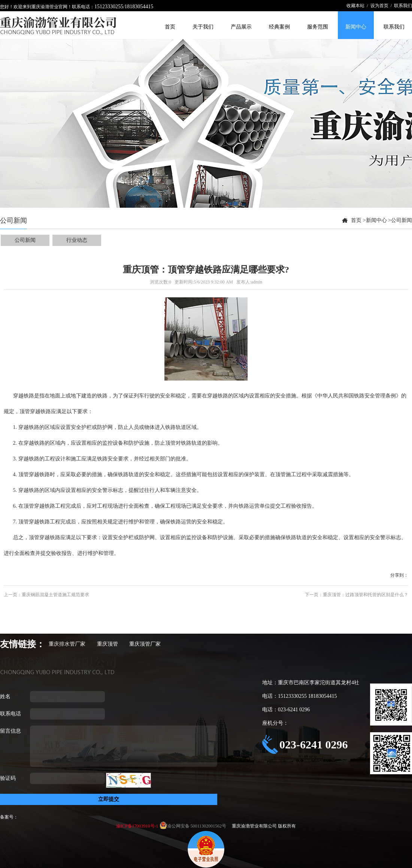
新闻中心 (356, 27)
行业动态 (77, 240)
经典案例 (279, 27)
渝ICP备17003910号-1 (138, 826)
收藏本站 (355, 6)
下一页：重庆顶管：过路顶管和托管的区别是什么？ (357, 595)
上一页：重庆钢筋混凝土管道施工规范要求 (46, 595)
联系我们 (403, 6)
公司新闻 (402, 220)
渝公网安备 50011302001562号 (197, 826)
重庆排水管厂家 (67, 644)
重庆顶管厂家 (145, 644)
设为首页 (379, 6)
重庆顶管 (107, 644)
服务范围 (318, 27)
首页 (170, 27)
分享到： (399, 575)
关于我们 (203, 27)
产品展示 (241, 27)
